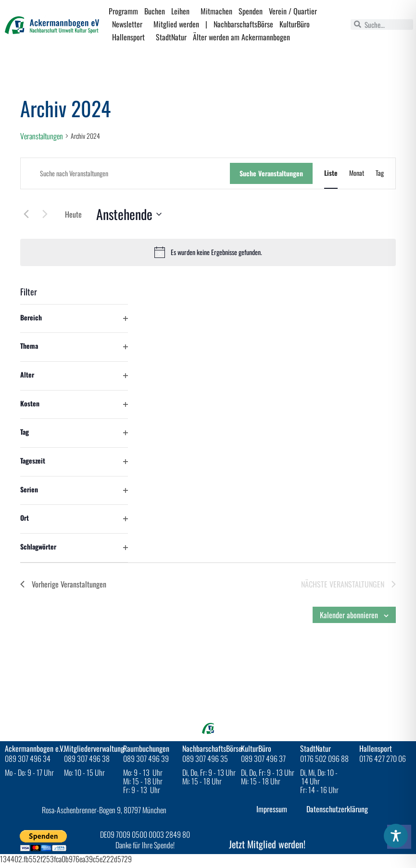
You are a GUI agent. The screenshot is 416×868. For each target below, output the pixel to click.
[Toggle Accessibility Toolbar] (396, 836)
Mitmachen (216, 11)
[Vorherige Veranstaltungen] (26, 214)
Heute (73, 214)
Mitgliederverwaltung (94, 748)
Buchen (155, 11)
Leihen (183, 11)
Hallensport (131, 37)
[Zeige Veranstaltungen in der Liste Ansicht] (331, 173)
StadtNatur (171, 37)
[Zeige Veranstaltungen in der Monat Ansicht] (357, 173)
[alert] (208, 252)
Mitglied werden (176, 24)
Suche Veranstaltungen (271, 173)
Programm (123, 11)
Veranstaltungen (42, 136)
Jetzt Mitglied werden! (267, 844)
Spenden (251, 11)
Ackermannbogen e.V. (35, 748)
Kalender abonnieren (349, 615)
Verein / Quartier (295, 11)
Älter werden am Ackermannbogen (241, 37)
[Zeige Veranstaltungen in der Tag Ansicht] (380, 173)
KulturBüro (295, 24)
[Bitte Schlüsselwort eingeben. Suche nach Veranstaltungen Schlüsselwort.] (125, 174)
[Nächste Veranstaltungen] (45, 214)
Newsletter (130, 24)
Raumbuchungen (146, 748)
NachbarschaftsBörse (243, 24)
